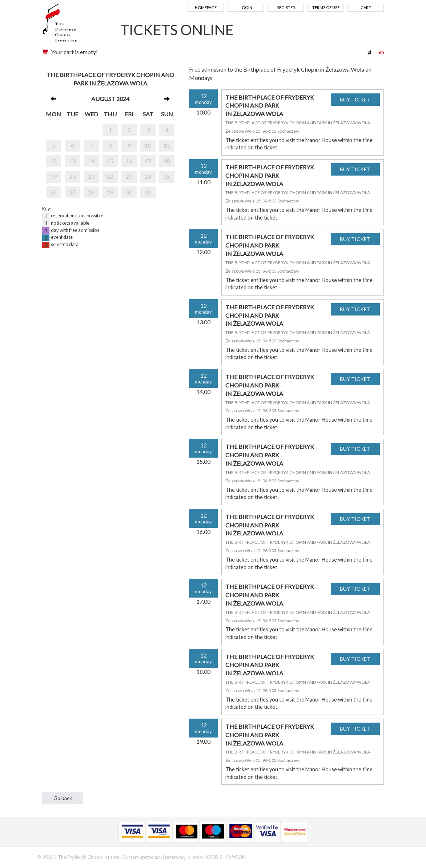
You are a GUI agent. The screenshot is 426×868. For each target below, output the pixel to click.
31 (148, 192)
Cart (366, 7)
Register (286, 7)
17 (148, 161)
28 (91, 192)
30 (129, 192)
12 (53, 161)
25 (167, 176)
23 (129, 176)
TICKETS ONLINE (177, 30)
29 (110, 192)
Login (246, 7)
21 (91, 176)
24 (148, 176)
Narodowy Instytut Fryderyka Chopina (74, 25)
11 (167, 145)
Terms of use (326, 7)
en (381, 52)
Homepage (206, 7)
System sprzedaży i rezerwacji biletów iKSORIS (173, 857)
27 (72, 192)
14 (91, 161)
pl (369, 52)
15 (110, 161)
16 (129, 161)
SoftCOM (236, 857)
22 (110, 176)
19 (53, 176)
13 (72, 161)
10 (148, 145)
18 (167, 161)
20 (72, 176)
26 (53, 192)
